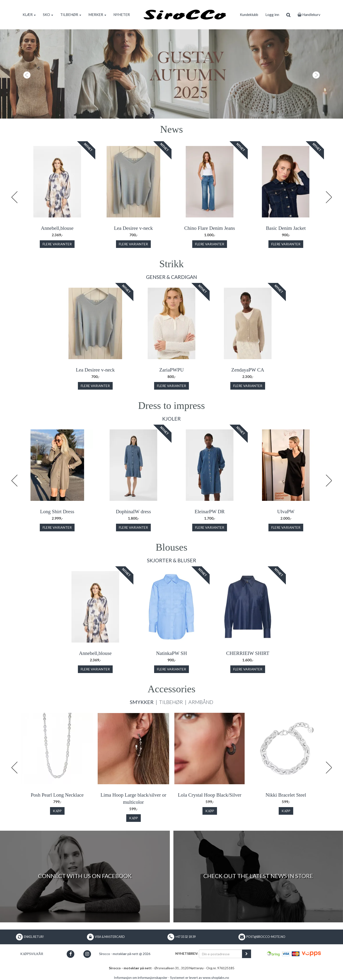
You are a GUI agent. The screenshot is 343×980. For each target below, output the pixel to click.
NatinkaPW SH (171, 653)
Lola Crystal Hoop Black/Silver (210, 795)
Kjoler (171, 419)
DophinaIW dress (133, 512)
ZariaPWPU (172, 370)
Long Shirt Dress (57, 512)
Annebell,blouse (57, 228)
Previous (14, 197)
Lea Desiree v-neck (133, 228)
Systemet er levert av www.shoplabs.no (200, 977)
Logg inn (272, 15)
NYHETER (122, 15)
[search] (288, 15)
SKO (48, 15)
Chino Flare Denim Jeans (210, 228)
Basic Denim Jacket (286, 228)
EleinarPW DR (210, 512)
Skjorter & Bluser (172, 560)
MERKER (97, 15)
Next (329, 197)
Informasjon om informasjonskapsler (141, 977)
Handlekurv (309, 15)
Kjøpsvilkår (32, 954)
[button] (26, 74)
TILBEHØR (71, 15)
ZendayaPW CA (248, 370)
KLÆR (29, 15)
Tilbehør (171, 702)
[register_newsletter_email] (247, 954)
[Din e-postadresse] (221, 954)
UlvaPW (286, 512)
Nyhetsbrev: (187, 953)
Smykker (142, 702)
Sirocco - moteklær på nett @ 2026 (125, 954)
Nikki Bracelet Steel (286, 795)
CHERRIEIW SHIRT (248, 653)
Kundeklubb (249, 15)
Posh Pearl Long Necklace (57, 795)
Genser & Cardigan (171, 277)
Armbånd (201, 702)
